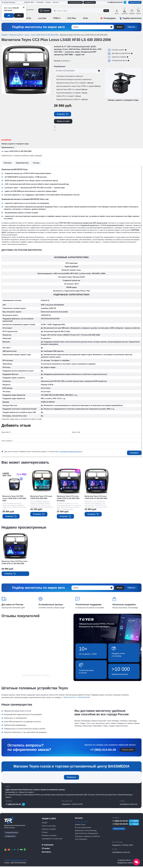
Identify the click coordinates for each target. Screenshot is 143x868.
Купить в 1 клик (63, 121)
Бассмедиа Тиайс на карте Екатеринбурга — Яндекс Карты (36, 676)
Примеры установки (49, 837)
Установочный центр (75, 2)
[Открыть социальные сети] (137, 862)
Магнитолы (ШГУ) (16, 35)
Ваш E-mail (76, 432)
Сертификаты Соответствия (52, 840)
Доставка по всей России (121, 53)
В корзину (61, 114)
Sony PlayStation (81, 841)
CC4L (86, 18)
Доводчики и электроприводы (86, 832)
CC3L (29, 18)
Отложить (55, 130)
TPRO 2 (57, 18)
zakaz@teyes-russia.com (129, 806)
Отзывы (48, 2)
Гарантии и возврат (119, 57)
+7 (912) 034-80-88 (83, 699)
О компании (40, 2)
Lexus (27, 35)
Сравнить (55, 127)
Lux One (42, 18)
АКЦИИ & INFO (29, 2)
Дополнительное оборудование (87, 835)
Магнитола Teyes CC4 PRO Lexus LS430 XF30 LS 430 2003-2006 (14, 498)
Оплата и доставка (49, 827)
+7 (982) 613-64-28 (115, 2)
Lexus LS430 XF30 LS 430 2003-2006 (44, 35)
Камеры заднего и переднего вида (15, 144)
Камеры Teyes (80, 826)
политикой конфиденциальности (71, 452)
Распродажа (110, 18)
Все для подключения (83, 829)
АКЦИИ (45, 824)
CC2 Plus (72, 18)
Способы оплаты (118, 50)
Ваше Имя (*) (6, 432)
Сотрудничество (90, 2)
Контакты (56, 2)
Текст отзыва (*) (7, 441)
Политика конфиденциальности (16, 862)
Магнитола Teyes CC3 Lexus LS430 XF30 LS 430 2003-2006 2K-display (70, 498)
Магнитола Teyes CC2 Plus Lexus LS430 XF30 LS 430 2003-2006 (14, 563)
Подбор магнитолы (132, 18)
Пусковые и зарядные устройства (87, 838)
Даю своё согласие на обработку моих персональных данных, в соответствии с (43, 452)
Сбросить (132, 27)
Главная (5, 35)
